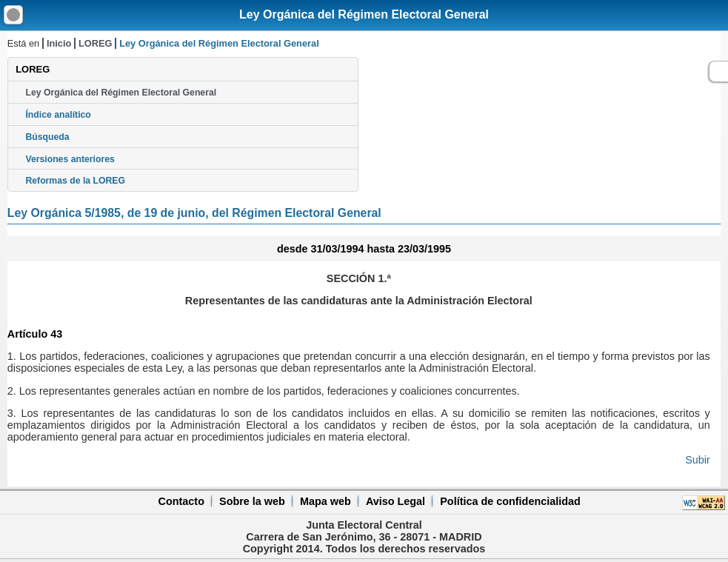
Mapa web (325, 501)
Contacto (181, 501)
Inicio (59, 43)
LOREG (96, 43)
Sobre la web (252, 501)
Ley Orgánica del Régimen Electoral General (364, 14)
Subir (698, 460)
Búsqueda (47, 137)
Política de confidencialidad (510, 501)
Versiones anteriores (70, 159)
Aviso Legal (395, 501)
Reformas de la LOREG (75, 181)
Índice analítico (58, 115)
